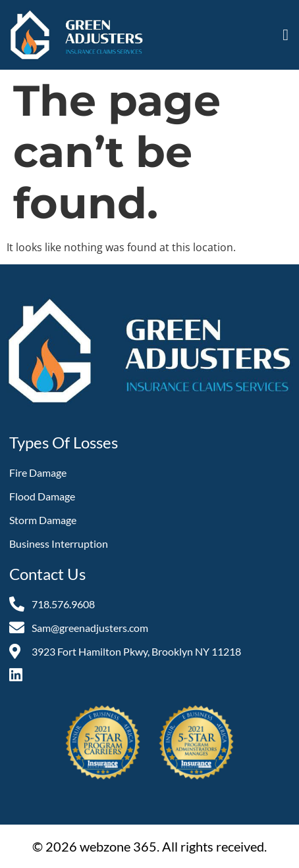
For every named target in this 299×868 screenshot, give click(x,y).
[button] (285, 35)
